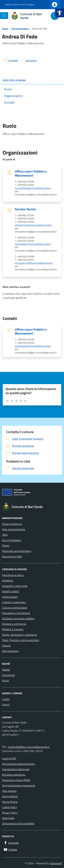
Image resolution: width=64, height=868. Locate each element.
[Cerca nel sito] (55, 16)
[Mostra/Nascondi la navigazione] (4, 16)
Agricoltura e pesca (13, 575)
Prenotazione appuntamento (18, 764)
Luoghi (6, 699)
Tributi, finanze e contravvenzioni (21, 640)
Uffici (5, 535)
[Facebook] (11, 843)
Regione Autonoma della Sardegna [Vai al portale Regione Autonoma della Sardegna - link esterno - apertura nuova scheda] (20, 5)
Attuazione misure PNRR (16, 780)
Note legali (8, 818)
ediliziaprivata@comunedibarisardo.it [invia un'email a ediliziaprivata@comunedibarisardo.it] (33, 225)
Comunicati (8, 675)
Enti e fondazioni (12, 540)
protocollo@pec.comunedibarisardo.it (29, 747)
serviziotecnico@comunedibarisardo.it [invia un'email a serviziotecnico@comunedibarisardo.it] (34, 263)
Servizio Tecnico (26, 209)
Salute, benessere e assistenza (19, 635)
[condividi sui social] (10, 60)
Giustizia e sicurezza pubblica (18, 618)
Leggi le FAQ (9, 758)
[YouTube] (10, 850)
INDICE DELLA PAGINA (32, 80)
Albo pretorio (9, 791)
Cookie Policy (9, 807)
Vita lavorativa (10, 651)
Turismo (6, 646)
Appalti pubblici (11, 591)
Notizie (6, 670)
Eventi (6, 704)
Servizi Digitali (10, 796)
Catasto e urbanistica (14, 602)
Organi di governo (12, 524)
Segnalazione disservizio (16, 769)
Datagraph (56, 863)
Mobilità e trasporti (13, 629)
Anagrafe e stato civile (15, 586)
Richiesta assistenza (14, 775)
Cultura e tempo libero (15, 608)
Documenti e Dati (12, 556)
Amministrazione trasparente (19, 785)
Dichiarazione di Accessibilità (18, 823)
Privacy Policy (10, 813)
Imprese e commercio (14, 624)
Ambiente (8, 580)
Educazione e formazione (16, 613)
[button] (60, 13)
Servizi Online (10, 802)
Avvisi (5, 680)
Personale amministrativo (17, 551)
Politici (6, 546)
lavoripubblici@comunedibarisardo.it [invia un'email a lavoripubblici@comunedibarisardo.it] (33, 188)
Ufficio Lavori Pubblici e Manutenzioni (31, 173)
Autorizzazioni (10, 597)
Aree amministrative (14, 529)
